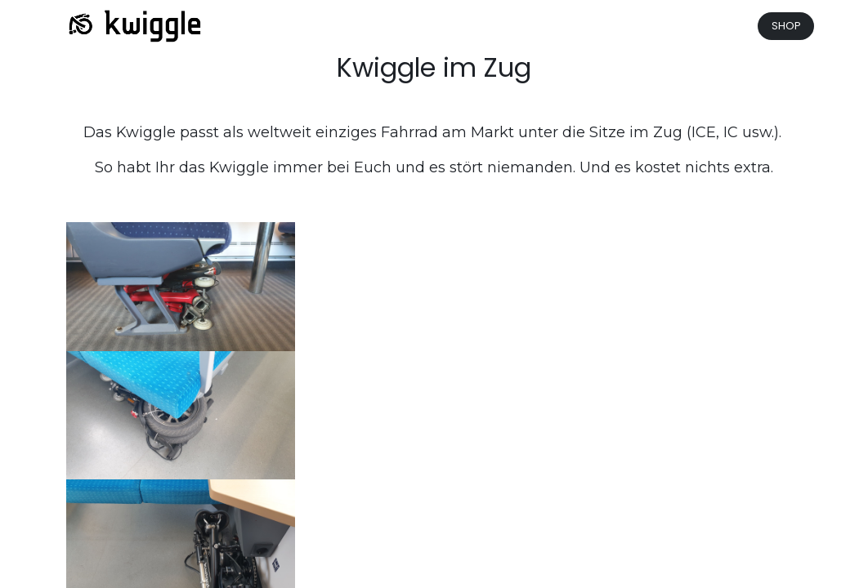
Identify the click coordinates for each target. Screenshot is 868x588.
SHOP (786, 26)
